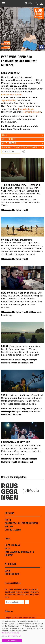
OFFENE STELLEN (13, 530)
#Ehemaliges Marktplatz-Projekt (15, 210)
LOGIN (8, 571)
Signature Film (8, 100)
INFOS (8, 539)
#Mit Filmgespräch (26, 363)
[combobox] (22, 135)
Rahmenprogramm (32, 112)
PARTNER (9, 527)
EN (31, 4)
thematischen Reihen (12, 95)
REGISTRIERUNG (12, 574)
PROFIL (8, 520)
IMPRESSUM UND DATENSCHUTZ (19, 552)
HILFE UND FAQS (12, 545)
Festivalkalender (26, 109)
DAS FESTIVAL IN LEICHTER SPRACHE (22, 523)
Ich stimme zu (12, 641)
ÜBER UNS (10, 513)
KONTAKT (9, 555)
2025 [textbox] (4, 135)
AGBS (7, 549)
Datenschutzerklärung (10, 633)
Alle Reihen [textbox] (9, 139)
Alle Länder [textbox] (9, 143)
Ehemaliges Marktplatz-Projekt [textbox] (20, 147)
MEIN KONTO (11, 564)
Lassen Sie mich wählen (11, 636)
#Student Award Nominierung (13, 360)
